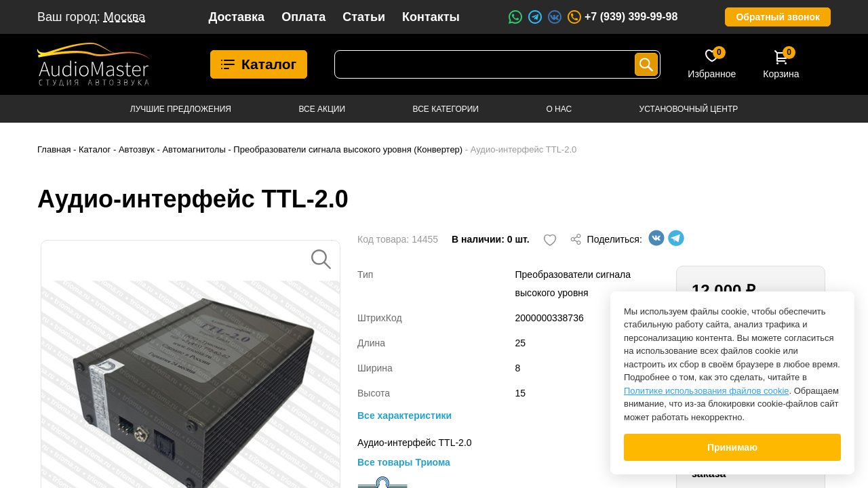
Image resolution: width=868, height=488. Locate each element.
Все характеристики (405, 415)
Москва (124, 17)
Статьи (364, 17)
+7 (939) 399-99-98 (622, 17)
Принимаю (732, 447)
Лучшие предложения (181, 109)
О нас (559, 109)
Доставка (236, 17)
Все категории (446, 109)
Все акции (322, 109)
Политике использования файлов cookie (707, 391)
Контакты (431, 17)
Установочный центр (689, 109)
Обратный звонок (778, 17)
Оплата (303, 17)
